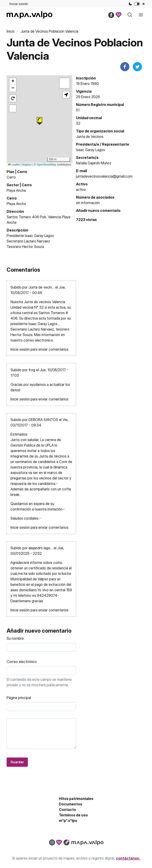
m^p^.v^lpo (68, 821)
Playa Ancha (16, 190)
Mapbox (27, 165)
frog (32, 370)
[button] (39, 121)
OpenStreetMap (46, 165)
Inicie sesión (20, 349)
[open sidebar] (141, 15)
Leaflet (14, 165)
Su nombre (15, 638)
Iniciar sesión (19, 4)
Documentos (71, 804)
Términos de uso (73, 815)
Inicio (11, 31)
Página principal (19, 698)
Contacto (67, 810)
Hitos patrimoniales (76, 799)
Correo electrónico (22, 662)
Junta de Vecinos (90, 137)
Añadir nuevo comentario (98, 210)
